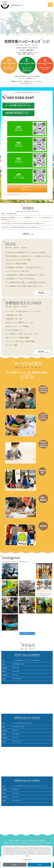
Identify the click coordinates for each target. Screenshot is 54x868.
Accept (39, 865)
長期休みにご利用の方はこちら (27, 188)
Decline (15, 865)
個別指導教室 (48, 843)
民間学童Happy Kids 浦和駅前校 (37, 841)
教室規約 (11, 841)
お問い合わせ (24, 841)
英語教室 (41, 843)
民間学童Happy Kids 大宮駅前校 (29, 843)
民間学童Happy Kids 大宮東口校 (11, 843)
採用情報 (17, 841)
